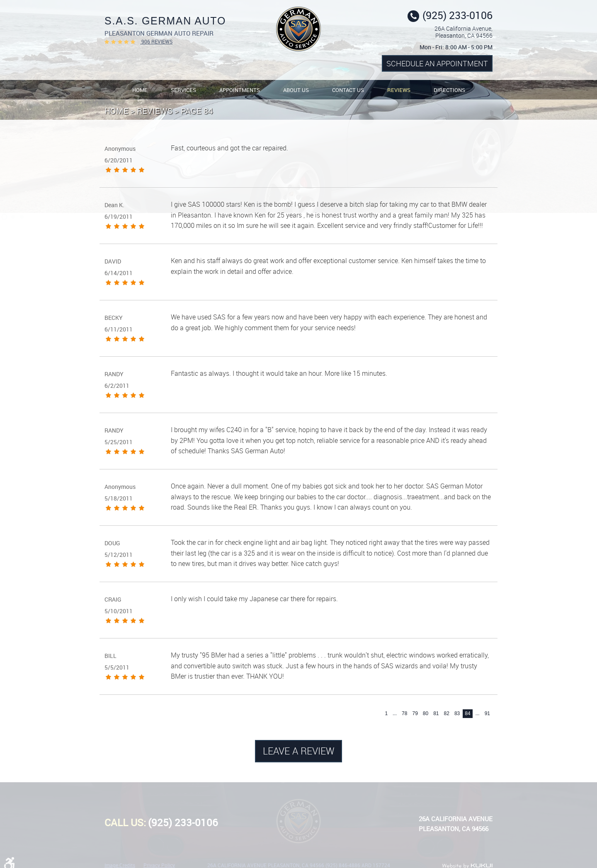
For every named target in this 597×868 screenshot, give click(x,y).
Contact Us (348, 90)
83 (457, 713)
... (395, 713)
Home (140, 90)
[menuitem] (140, 90)
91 (487, 713)
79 (415, 713)
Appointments (240, 90)
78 (404, 713)
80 (426, 713)
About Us (296, 90)
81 (436, 713)
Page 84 (197, 111)
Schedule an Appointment (437, 63)
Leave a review (299, 751)
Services (183, 90)
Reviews (399, 90)
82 (447, 713)
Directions (449, 90)
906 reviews (156, 41)
